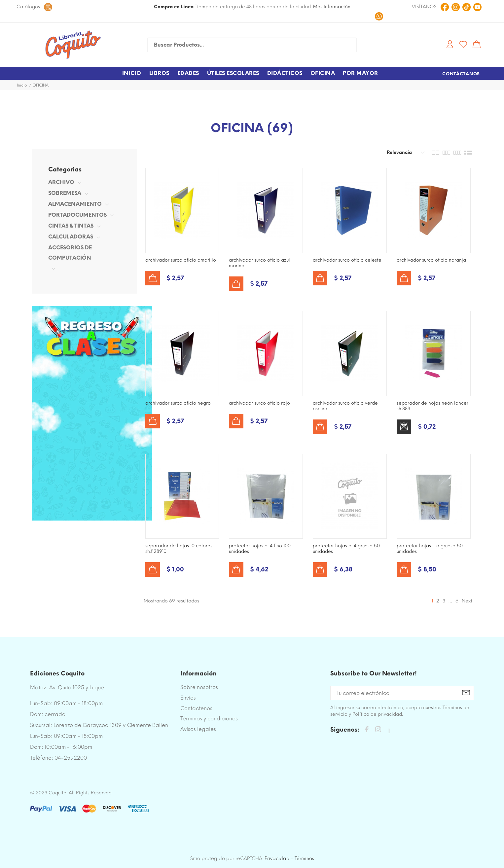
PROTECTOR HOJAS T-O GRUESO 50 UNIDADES (430, 549)
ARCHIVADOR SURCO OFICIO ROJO (259, 403)
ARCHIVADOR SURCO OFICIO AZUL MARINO (259, 263)
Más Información (332, 7)
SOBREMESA (65, 193)
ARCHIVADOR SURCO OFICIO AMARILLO (181, 260)
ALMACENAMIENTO (75, 204)
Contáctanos (461, 74)
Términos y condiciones (209, 719)
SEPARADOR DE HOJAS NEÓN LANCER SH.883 (432, 406)
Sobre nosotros (199, 687)
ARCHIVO (61, 182)
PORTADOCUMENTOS (77, 215)
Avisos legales (198, 729)
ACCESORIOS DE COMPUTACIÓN (70, 253)
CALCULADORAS (71, 237)
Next (467, 601)
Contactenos (196, 708)
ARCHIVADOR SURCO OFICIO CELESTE (347, 260)
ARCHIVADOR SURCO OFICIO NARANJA (431, 260)
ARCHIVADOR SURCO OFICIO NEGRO (178, 403)
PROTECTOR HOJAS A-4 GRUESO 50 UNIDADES (346, 549)
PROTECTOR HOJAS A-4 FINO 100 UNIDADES (260, 549)
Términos (304, 858)
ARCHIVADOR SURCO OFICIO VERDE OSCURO (345, 406)
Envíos (188, 698)
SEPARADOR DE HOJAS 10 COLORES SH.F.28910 (179, 549)
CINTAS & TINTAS (71, 226)
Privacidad (277, 858)
